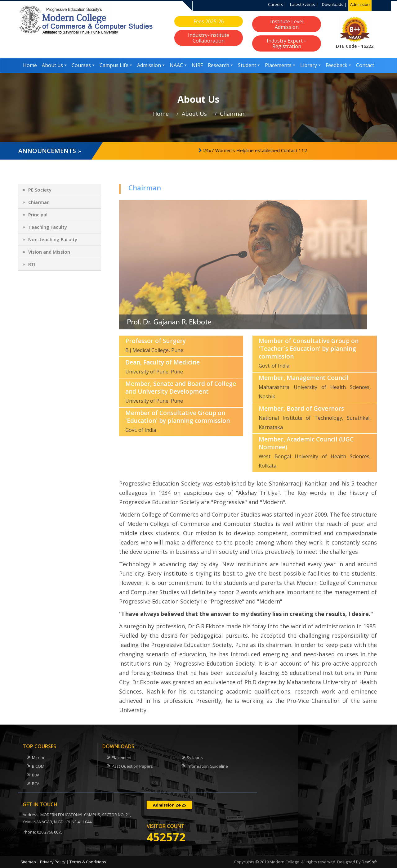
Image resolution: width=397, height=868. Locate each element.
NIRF (197, 65)
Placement (122, 757)
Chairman (233, 114)
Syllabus (195, 757)
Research (219, 65)
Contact (365, 65)
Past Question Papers (132, 766)
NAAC (176, 65)
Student (247, 65)
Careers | (277, 4)
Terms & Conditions (88, 862)
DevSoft (369, 862)
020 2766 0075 (50, 832)
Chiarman (39, 206)
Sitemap (28, 862)
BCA (36, 784)
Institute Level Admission (287, 24)
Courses (81, 65)
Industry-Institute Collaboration (209, 38)
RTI (32, 269)
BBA (36, 775)
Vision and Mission (49, 256)
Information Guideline (207, 766)
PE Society (40, 194)
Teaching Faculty (48, 231)
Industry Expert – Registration (287, 43)
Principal (38, 219)
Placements (278, 65)
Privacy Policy (53, 862)
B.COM (38, 766)
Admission (360, 4)
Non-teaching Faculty (53, 244)
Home (30, 65)
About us (52, 65)
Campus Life (114, 65)
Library (309, 65)
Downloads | (334, 4)
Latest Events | (304, 4)
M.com (38, 757)
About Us (194, 114)
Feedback (337, 65)
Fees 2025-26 (209, 21)
